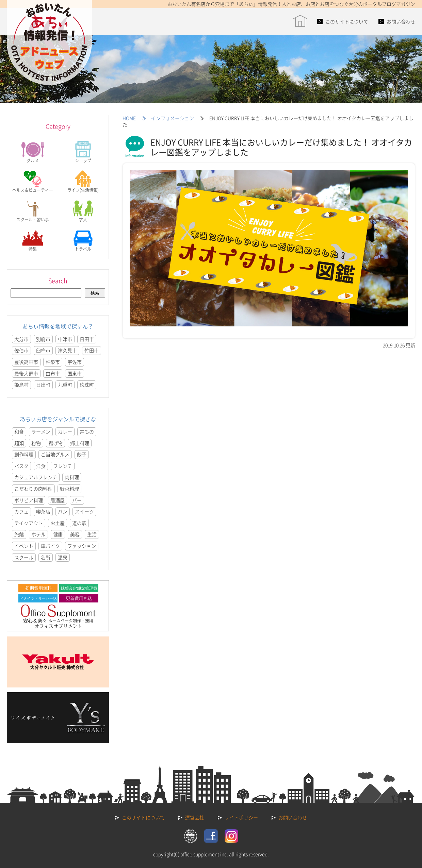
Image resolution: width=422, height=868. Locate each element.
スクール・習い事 (33, 211)
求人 (83, 211)
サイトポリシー (241, 817)
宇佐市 (75, 362)
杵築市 (53, 362)
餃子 (82, 454)
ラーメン (41, 431)
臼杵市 (43, 350)
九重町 (65, 385)
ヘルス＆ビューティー (33, 182)
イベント (24, 546)
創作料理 (24, 454)
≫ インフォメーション (165, 118)
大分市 (21, 339)
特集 (33, 241)
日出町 (43, 385)
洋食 (41, 466)
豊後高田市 (26, 362)
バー (77, 500)
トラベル (83, 241)
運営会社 (195, 817)
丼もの (87, 431)
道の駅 (79, 523)
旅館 (19, 534)
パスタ (21, 466)
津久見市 (67, 350)
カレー (65, 431)
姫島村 (21, 385)
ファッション (82, 546)
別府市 (43, 339)
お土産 (58, 523)
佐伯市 (21, 350)
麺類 (19, 443)
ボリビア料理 (29, 500)
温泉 (63, 557)
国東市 (75, 373)
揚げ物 (55, 443)
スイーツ (84, 511)
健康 (58, 534)
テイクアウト (29, 523)
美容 (75, 534)
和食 (19, 431)
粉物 (36, 443)
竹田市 (92, 350)
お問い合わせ (401, 21)
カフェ (21, 511)
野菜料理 (69, 489)
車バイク (50, 546)
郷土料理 (80, 443)
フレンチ (63, 466)
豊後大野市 (26, 373)
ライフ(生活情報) (83, 182)
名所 (46, 557)
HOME (129, 118)
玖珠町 (87, 385)
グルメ (33, 152)
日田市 (87, 339)
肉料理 (72, 477)
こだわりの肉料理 (33, 489)
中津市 (65, 339)
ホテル (38, 534)
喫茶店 (43, 511)
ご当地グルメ (55, 454)
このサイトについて (347, 21)
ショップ (83, 152)
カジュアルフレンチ (36, 477)
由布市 (53, 373)
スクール (24, 557)
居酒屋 (58, 500)
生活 (92, 534)
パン (63, 511)
